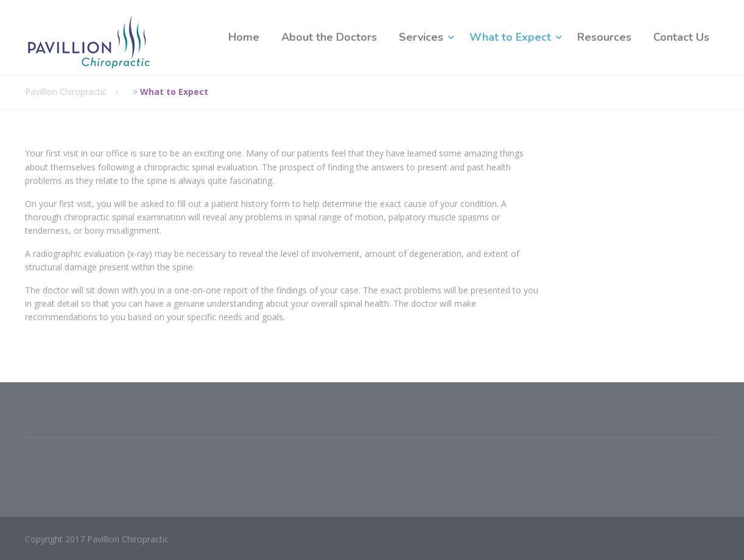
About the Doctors (329, 37)
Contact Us (681, 37)
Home (244, 37)
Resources (604, 37)
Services (421, 37)
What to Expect (510, 37)
